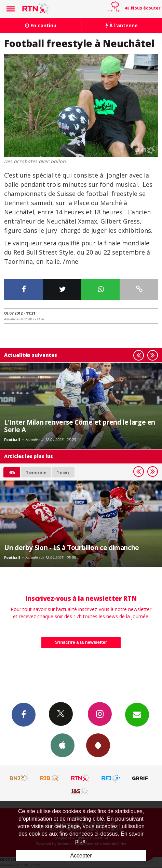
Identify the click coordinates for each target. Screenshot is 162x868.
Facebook (24, 714)
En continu (41, 25)
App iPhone (63, 745)
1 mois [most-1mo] (63, 472)
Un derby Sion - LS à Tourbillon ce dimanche (72, 547)
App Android (98, 745)
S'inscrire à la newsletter (81, 642)
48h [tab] (12, 472)
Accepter (81, 856)
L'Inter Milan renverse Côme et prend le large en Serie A (80, 426)
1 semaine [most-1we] (36, 472)
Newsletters (137, 714)
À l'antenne (122, 25)
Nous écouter (146, 8)
